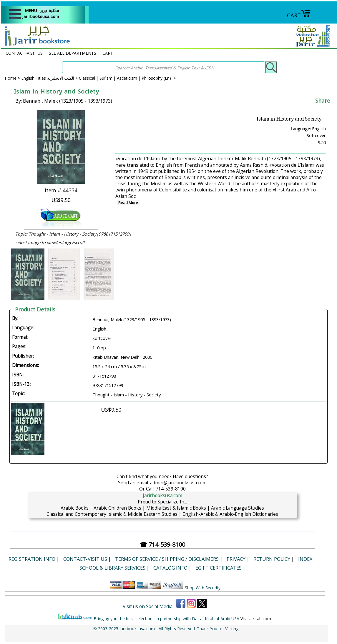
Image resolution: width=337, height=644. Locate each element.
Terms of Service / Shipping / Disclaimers (167, 559)
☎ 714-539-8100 (162, 544)
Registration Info (32, 559)
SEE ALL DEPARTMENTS (73, 53)
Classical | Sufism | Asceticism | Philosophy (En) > (127, 78)
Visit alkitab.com (256, 619)
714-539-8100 (171, 489)
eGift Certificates (219, 568)
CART (299, 15)
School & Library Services (112, 568)
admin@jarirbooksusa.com (178, 483)
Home (11, 78)
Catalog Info (170, 568)
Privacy (236, 559)
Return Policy (272, 559)
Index (305, 559)
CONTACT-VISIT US (24, 53)
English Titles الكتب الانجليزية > (50, 78)
